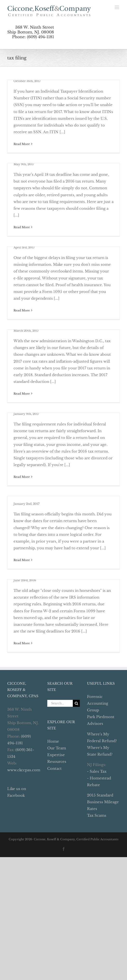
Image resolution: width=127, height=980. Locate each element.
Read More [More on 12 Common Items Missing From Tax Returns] (22, 310)
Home (53, 741)
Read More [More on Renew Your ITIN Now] (22, 144)
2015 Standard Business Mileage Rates (103, 802)
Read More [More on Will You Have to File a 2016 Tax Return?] (22, 477)
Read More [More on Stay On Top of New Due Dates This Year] (22, 560)
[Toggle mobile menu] (117, 7)
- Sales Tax (97, 771)
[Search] (76, 703)
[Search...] (60, 703)
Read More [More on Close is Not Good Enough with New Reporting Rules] (22, 643)
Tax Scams (97, 815)
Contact (54, 768)
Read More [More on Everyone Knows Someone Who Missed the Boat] (22, 227)
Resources (57, 762)
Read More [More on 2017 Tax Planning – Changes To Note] (22, 394)
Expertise (56, 755)
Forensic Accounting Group (98, 703)
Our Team (57, 748)
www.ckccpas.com (24, 770)
